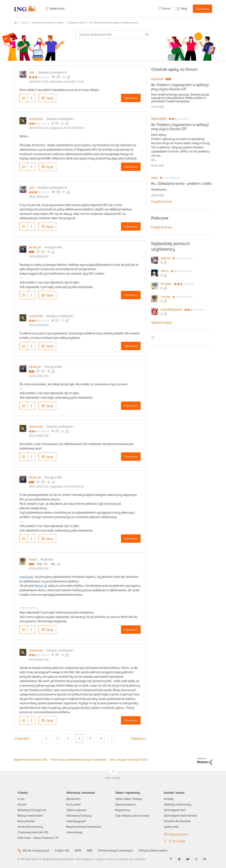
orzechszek (36, 119)
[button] (24, 98)
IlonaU (33, 559)
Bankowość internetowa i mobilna (48, 23)
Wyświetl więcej (161, 323)
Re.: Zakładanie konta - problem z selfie (181, 184)
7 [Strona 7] (112, 738)
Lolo (32, 72)
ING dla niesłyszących (36, 851)
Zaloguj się (202, 9)
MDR (90, 850)
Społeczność (57, 9)
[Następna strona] (137, 738)
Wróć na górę (113, 778)
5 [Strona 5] (90, 738)
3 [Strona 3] (68, 738)
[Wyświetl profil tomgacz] (167, 284)
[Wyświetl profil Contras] (166, 297)
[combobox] (113, 35)
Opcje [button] (50, 98)
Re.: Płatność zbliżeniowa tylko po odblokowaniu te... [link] (115, 23)
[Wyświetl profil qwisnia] (166, 258)
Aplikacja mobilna (77, 23)
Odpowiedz (131, 98)
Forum (167, 9)
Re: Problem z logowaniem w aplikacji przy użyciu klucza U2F (180, 87)
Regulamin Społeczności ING (30, 760)
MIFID (78, 850)
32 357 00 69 (177, 841)
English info (62, 850)
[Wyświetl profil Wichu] (166, 271)
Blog (184, 9)
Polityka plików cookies (153, 850)
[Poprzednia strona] (23, 738)
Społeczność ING (15, 23)
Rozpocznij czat (178, 834)
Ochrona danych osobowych (115, 850)
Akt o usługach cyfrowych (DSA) (129, 760)
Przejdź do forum (162, 202)
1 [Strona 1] (46, 738)
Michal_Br (35, 247)
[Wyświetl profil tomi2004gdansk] (172, 309)
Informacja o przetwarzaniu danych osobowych (79, 760)
